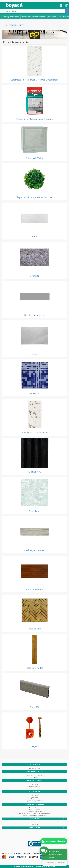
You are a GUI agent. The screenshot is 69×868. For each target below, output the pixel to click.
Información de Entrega (34, 775)
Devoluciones (34, 777)
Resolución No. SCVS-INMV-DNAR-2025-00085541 (34, 813)
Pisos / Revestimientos (14, 25)
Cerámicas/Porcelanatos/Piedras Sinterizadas (39, 17)
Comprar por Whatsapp (10, 17)
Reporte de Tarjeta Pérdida (34, 801)
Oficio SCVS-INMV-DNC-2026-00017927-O (35, 815)
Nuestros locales (35, 808)
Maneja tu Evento (34, 788)
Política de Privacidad (34, 810)
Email (34, 822)
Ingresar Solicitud (34, 768)
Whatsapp (35, 824)
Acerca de (35, 797)
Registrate (35, 799)
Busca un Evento (35, 786)
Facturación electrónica (34, 812)
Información (35, 784)
